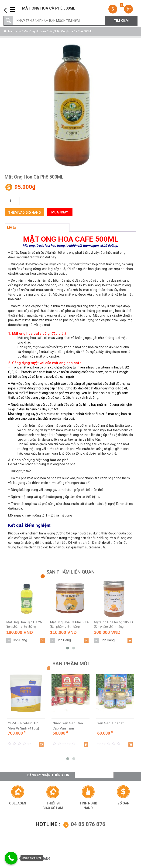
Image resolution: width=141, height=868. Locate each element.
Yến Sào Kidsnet (110, 723)
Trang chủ (14, 31)
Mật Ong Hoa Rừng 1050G (113, 622)
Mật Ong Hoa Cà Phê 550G (70, 622)
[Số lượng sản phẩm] (12, 201)
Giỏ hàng (43, 859)
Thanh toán (20, 859)
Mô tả (11, 227)
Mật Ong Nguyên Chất (38, 31)
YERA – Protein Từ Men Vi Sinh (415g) (23, 726)
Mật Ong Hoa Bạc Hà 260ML (26, 622)
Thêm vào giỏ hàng (24, 213)
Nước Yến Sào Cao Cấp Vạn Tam (68, 726)
